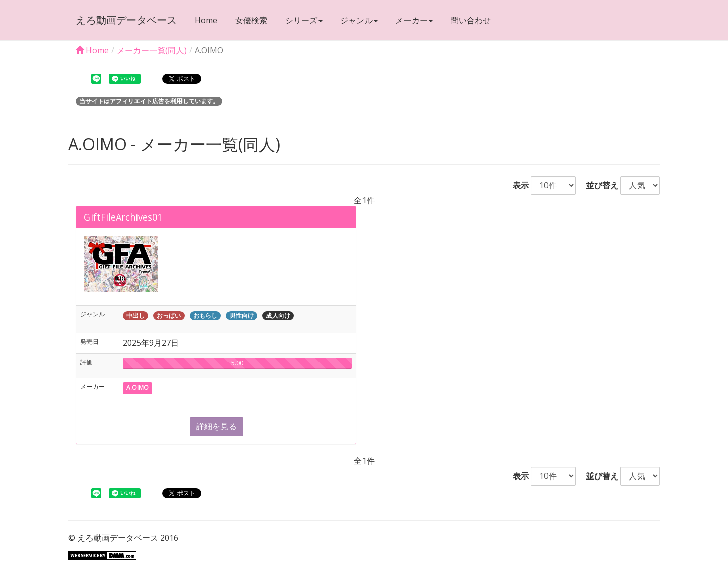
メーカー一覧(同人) (152, 50)
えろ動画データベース (126, 20)
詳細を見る (216, 426)
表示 (517, 185)
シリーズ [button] (304, 20)
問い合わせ (471, 20)
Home (206, 20)
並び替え (598, 185)
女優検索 (251, 20)
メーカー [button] (414, 20)
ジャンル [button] (359, 20)
